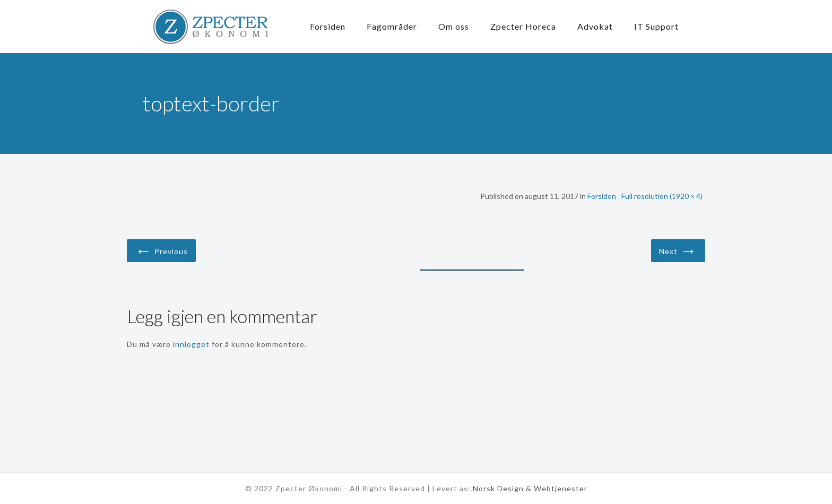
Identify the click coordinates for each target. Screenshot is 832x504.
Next (678, 250)
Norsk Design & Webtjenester (530, 488)
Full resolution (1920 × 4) (662, 196)
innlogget (191, 344)
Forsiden (602, 196)
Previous (161, 250)
